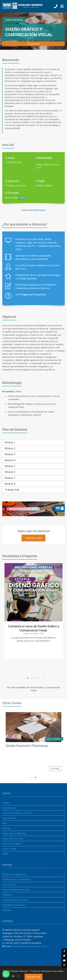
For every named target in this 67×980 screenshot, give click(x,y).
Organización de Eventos (15, 900)
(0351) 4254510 (22, 943)
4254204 (36, 943)
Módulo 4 (10, 460)
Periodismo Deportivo (14, 905)
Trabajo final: (12, 490)
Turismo (7, 910)
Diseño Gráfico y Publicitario (17, 879)
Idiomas (6, 828)
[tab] (33, 442)
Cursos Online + (54, 739)
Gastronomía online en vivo (16, 890)
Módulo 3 (10, 454)
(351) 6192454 (23, 940)
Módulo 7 (10, 478)
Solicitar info (33, 977)
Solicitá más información (33, 210)
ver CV (23, 198)
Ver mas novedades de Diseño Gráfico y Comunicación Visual (33, 689)
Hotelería (7, 895)
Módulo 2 (10, 448)
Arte (4, 823)
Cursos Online (9, 849)
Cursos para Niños (12, 843)
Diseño (6, 803)
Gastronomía (9, 818)
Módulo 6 (10, 472)
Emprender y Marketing (14, 833)
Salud (5, 854)
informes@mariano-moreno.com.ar (29, 946)
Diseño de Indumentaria (15, 874)
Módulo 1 (10, 442)
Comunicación (9, 808)
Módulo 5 (10, 466)
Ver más (55, 769)
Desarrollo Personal (12, 838)
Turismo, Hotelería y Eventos (17, 813)
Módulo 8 (10, 484)
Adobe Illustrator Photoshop (27, 746)
